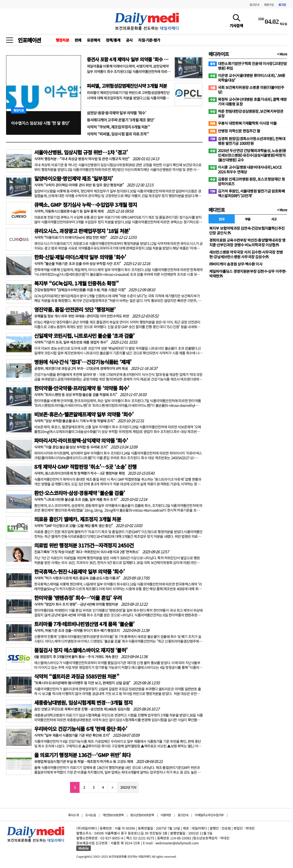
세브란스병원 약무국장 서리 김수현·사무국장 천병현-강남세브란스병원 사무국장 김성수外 (246, 254)
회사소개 (73, 815)
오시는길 (90, 815)
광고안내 (254, 5)
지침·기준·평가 (149, 40)
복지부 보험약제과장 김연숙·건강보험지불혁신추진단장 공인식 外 (247, 230)
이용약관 (166, 815)
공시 (129, 40)
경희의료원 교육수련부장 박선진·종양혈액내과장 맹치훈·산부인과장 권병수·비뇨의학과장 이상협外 (247, 242)
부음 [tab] (248, 219)
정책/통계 (113, 40)
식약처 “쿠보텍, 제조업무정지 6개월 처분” (118, 127)
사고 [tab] (274, 219)
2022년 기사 (128, 787)
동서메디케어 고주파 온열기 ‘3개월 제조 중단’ (121, 120)
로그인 (282, 5)
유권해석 (93, 40)
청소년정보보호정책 (142, 815)
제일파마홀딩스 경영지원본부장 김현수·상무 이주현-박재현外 (248, 274)
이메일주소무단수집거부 (209, 815)
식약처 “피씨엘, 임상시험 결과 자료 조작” (118, 134)
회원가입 (269, 5)
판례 (78, 40)
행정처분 (62, 40)
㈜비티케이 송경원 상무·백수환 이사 (236, 264)
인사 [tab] (222, 219)
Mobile (84, 848)
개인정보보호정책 (113, 815)
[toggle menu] (10, 39)
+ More (282, 54)
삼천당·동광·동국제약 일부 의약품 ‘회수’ (117, 113)
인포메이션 (29, 40)
